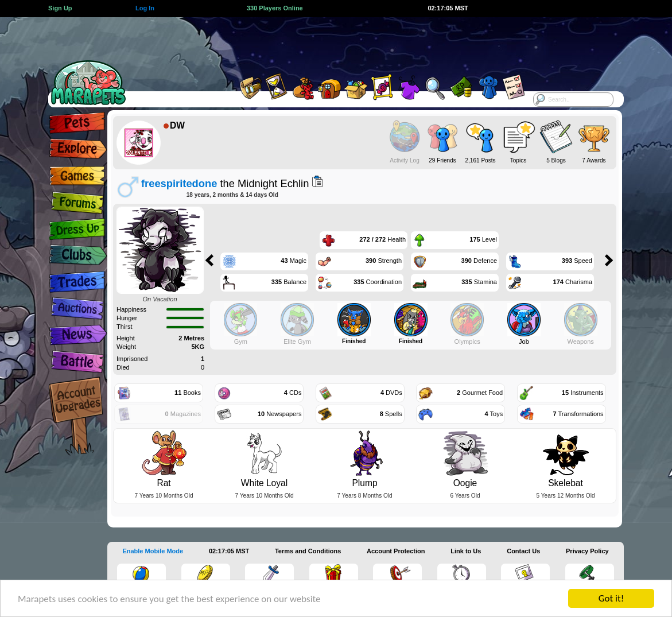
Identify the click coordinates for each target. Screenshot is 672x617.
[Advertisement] (326, 43)
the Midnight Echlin (225, 183)
